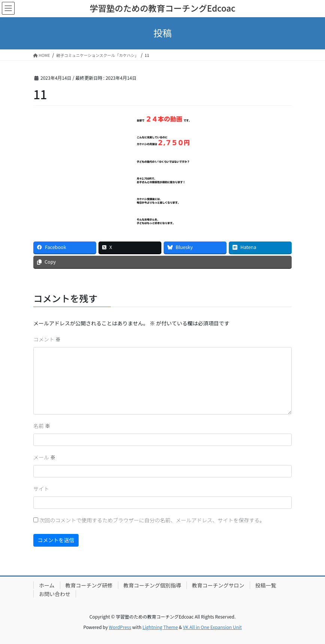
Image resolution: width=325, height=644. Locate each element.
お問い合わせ (55, 594)
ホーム (47, 585)
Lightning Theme (160, 627)
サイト (41, 489)
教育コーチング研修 (89, 585)
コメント (47, 339)
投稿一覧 (266, 585)
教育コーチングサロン (218, 585)
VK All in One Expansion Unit (212, 627)
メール (44, 457)
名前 (42, 426)
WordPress (120, 627)
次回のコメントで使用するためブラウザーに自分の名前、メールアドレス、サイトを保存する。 (152, 520)
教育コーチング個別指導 (152, 585)
